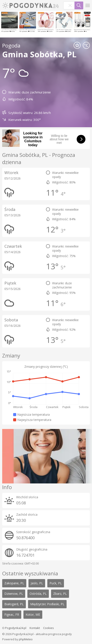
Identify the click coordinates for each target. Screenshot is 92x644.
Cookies (49, 628)
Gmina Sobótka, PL (39, 54)
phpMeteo (26, 639)
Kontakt (35, 628)
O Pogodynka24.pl (14, 628)
